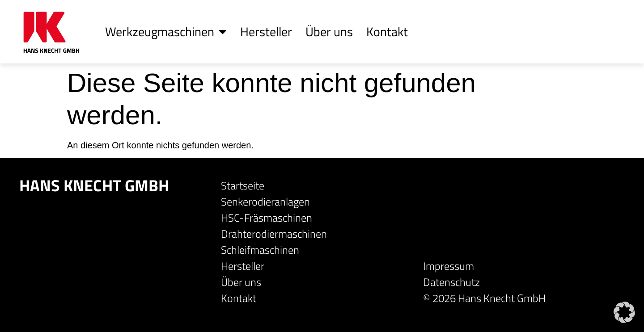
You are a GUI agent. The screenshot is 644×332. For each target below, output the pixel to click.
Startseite (243, 185)
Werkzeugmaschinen (166, 32)
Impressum (449, 266)
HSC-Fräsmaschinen (267, 218)
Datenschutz (451, 282)
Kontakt (387, 32)
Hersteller (266, 32)
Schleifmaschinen (260, 250)
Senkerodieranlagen (265, 202)
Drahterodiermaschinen (274, 234)
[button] (624, 312)
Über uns (329, 32)
